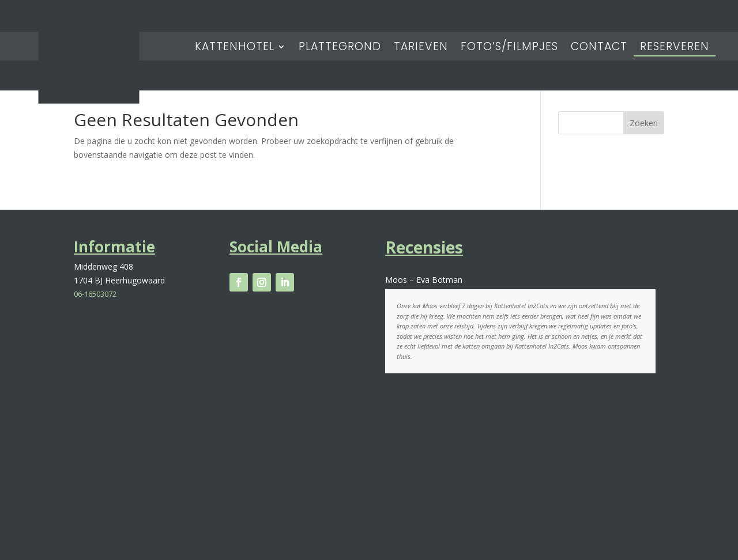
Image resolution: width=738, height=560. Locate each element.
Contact (599, 48)
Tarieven (421, 48)
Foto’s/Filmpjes (509, 48)
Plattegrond (340, 48)
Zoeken (644, 123)
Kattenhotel (235, 48)
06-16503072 (95, 294)
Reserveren (675, 48)
